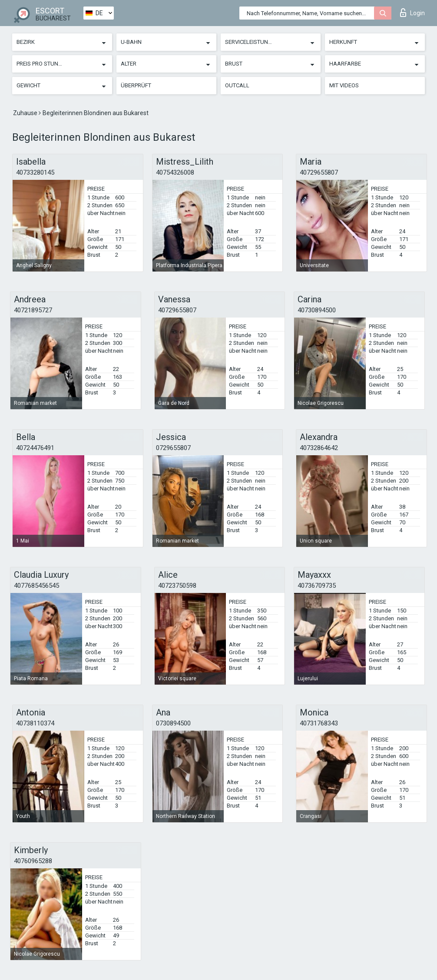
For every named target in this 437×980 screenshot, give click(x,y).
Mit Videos (344, 85)
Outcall (237, 85)
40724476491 (35, 448)
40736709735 (317, 586)
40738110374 (35, 723)
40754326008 (175, 172)
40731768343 (319, 723)
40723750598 (177, 586)
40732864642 (319, 448)
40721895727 (33, 310)
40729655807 (319, 172)
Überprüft (136, 85)
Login (412, 13)
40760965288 (33, 861)
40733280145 (35, 172)
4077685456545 (36, 586)
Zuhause (26, 113)
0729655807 (173, 448)
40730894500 (317, 310)
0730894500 (173, 723)
